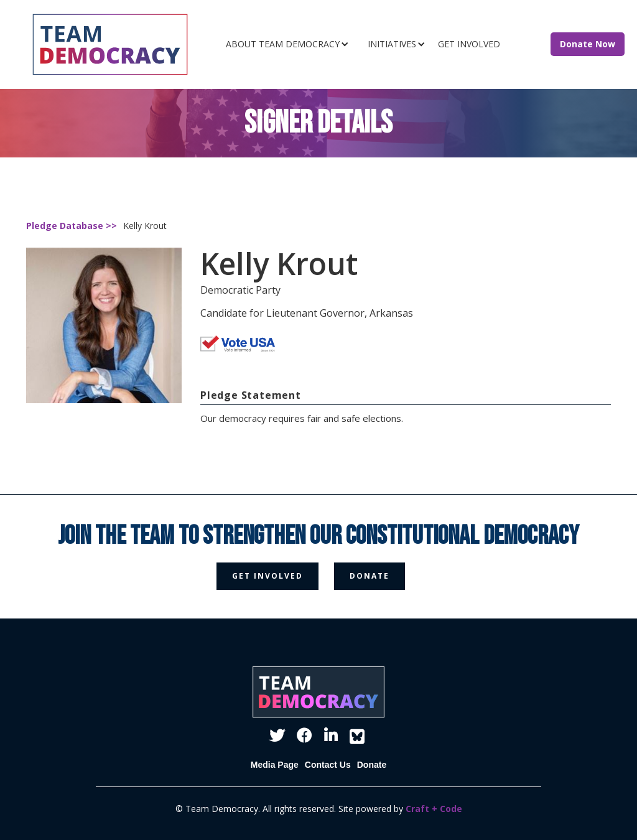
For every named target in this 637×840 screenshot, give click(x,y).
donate (370, 576)
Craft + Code (434, 809)
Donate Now (588, 44)
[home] (120, 44)
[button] (291, 44)
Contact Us (328, 765)
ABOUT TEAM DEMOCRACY (283, 44)
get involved (267, 576)
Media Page (275, 765)
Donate (372, 765)
